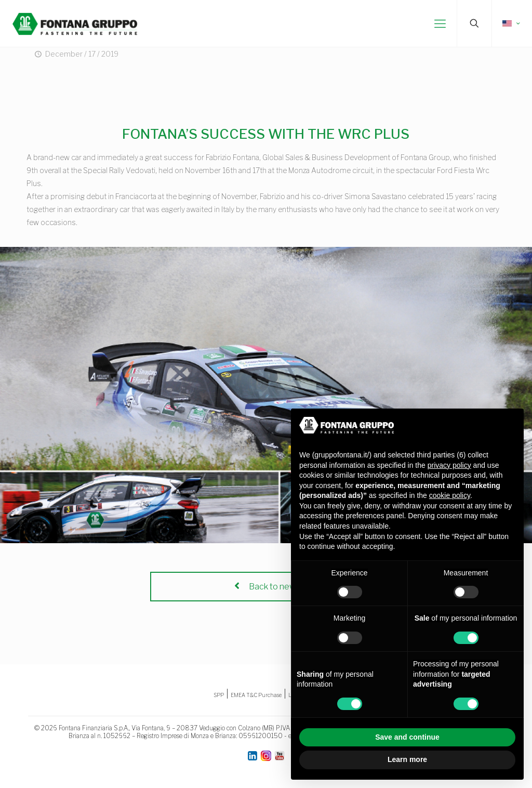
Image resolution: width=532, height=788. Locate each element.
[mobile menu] (440, 23)
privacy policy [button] (449, 465)
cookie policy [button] (450, 495)
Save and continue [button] (407, 737)
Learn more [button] (407, 759)
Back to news (266, 587)
